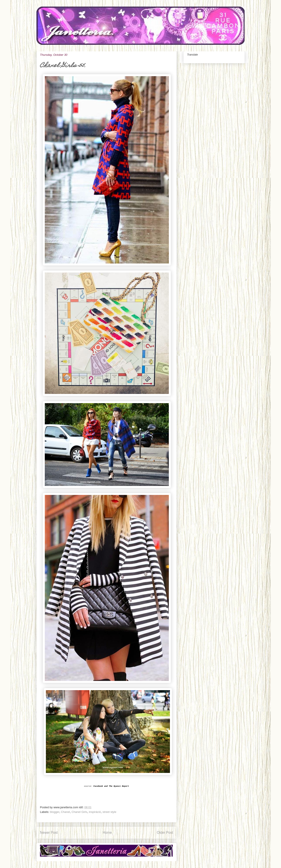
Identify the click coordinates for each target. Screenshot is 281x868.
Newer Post (49, 833)
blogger (55, 812)
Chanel (65, 812)
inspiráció (95, 812)
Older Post (165, 833)
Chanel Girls (79, 812)
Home (107, 833)
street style (109, 812)
